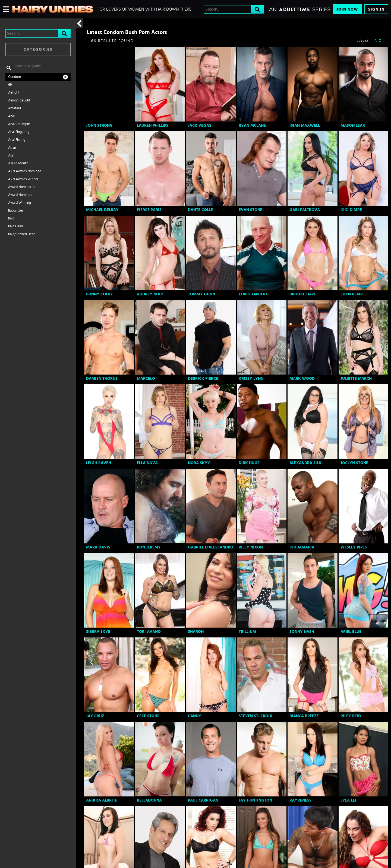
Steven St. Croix (256, 716)
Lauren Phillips (153, 125)
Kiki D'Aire (351, 210)
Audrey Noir (150, 294)
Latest (363, 41)
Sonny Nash (302, 632)
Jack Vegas (200, 125)
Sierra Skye (98, 632)
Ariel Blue (351, 632)
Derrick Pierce (203, 379)
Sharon (196, 632)
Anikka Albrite (102, 800)
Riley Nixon (251, 547)
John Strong (99, 125)
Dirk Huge (249, 463)
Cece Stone (148, 716)
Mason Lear (353, 125)
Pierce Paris (149, 210)
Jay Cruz (95, 716)
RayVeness (300, 800)
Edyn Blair (352, 294)
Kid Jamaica (302, 547)
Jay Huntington (255, 800)
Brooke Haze (303, 294)
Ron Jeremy (149, 547)
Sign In (376, 9)
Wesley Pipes (354, 547)
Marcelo (146, 379)
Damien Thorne (102, 379)
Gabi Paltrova (305, 210)
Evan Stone (250, 210)
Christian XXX (253, 294)
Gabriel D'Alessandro (211, 547)
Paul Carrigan (203, 800)
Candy (195, 716)
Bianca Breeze (304, 716)
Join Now (347, 9)
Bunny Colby (100, 294)
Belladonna (149, 800)
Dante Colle (200, 210)
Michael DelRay (102, 210)
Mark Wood (302, 379)
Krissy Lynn (251, 379)
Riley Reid (351, 716)
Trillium (247, 632)
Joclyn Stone (354, 463)
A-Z (378, 41)
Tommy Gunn (201, 294)
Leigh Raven (99, 463)
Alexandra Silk (305, 463)
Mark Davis (98, 547)
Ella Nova (147, 463)
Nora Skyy (199, 463)
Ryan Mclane (252, 125)
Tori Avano (149, 632)
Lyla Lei (348, 800)
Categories (38, 50)
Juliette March (356, 379)
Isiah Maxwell (305, 125)
